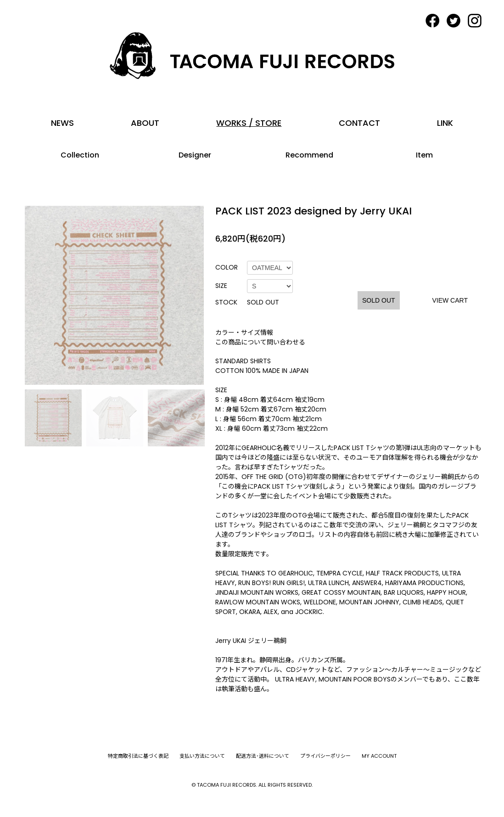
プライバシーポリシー (325, 756)
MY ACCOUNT (379, 756)
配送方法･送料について (263, 756)
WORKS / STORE (249, 123)
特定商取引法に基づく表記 (138, 756)
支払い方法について (202, 756)
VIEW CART (450, 300)
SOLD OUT (379, 300)
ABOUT (145, 123)
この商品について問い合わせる (260, 342)
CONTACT (359, 123)
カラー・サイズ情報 (244, 332)
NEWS (62, 123)
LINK (445, 123)
